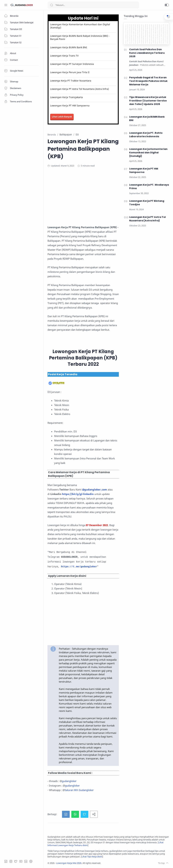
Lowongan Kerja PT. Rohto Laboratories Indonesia (146, 135)
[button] (167, 5)
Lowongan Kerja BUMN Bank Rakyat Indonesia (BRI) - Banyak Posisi (80, 37)
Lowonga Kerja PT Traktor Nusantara (71, 81)
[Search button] (51, 5)
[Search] (93, 5)
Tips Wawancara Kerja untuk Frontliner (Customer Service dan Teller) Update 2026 (148, 101)
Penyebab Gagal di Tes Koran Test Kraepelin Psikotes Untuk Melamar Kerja (148, 81)
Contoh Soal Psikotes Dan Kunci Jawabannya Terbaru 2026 (147, 53)
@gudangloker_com (95, 489)
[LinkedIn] (26, 861)
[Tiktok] (31, 861)
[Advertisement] (108, 197)
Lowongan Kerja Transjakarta (66, 97)
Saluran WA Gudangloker (79, 790)
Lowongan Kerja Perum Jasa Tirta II (70, 72)
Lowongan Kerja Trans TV (64, 56)
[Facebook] (6, 861)
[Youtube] (21, 861)
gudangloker (69, 781)
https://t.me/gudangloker (79, 567)
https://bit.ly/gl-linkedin (78, 494)
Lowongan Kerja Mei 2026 (69, 863)
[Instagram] (11, 861)
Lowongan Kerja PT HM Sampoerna (70, 106)
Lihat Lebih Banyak (62, 117)
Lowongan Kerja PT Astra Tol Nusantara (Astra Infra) (79, 89)
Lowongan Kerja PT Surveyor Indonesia (72, 64)
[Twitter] (16, 861)
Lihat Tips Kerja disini (92, 857)
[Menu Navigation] (6, 5)
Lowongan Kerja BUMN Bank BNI (69, 47)
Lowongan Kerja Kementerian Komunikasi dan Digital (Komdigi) (80, 26)
